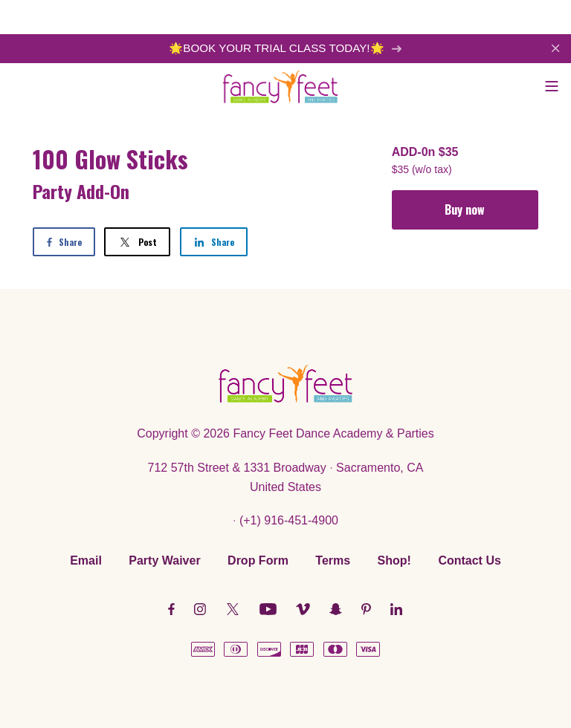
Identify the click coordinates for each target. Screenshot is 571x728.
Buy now (465, 209)
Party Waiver (164, 560)
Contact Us (469, 560)
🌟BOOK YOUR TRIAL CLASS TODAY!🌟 (285, 48)
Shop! (394, 560)
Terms (333, 560)
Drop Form (258, 560)
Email (86, 560)
